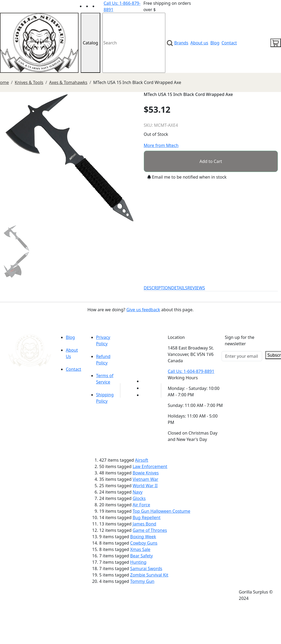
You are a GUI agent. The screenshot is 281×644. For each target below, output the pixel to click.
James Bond (144, 524)
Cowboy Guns (144, 543)
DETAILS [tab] (179, 288)
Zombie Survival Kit (149, 575)
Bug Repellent (147, 517)
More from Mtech (161, 145)
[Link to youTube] (145, 381)
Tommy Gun (142, 581)
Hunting (138, 562)
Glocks (139, 498)
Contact (229, 43)
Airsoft (142, 460)
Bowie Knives (146, 473)
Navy (138, 492)
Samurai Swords (146, 569)
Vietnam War (146, 479)
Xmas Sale (140, 549)
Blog (215, 43)
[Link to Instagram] (101, 6)
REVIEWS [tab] (196, 288)
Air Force (141, 505)
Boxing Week (143, 537)
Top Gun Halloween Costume (161, 511)
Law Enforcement (150, 466)
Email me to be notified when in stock (187, 177)
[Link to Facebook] (145, 388)
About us (199, 43)
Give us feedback (143, 310)
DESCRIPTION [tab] (158, 288)
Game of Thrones (150, 530)
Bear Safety (142, 556)
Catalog (90, 43)
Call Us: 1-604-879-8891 (191, 371)
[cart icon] (276, 43)
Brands (181, 43)
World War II (145, 486)
